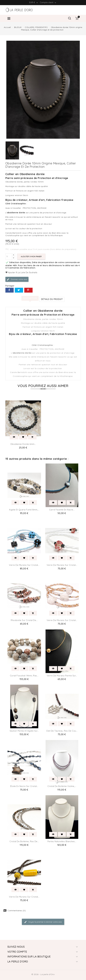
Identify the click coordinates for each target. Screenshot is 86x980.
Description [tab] (30, 298)
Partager (10, 290)
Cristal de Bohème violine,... (62, 786)
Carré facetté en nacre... (62, 510)
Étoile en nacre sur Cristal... (24, 786)
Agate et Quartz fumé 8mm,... (24, 510)
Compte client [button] (48, 3)
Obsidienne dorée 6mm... (23, 444)
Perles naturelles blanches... (62, 841)
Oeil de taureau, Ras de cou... (62, 731)
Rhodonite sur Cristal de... (24, 620)
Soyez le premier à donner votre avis (43, 922)
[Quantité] (9, 256)
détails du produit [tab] (52, 299)
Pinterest (28, 290)
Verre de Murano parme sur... (62, 676)
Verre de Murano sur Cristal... (24, 565)
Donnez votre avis (17, 279)
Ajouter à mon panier (31, 256)
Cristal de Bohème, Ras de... (24, 841)
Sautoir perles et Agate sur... (24, 731)
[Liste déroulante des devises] (34, 2)
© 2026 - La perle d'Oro (43, 974)
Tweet (19, 290)
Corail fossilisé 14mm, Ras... (24, 676)
